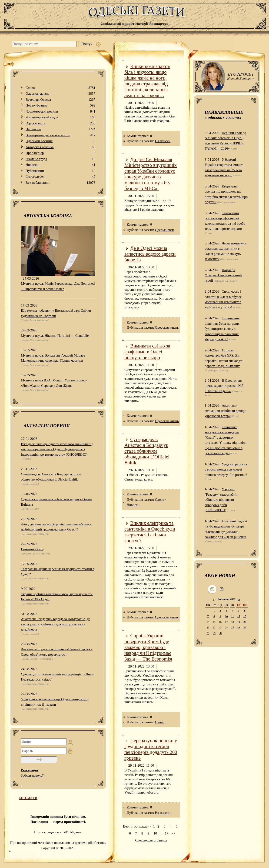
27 (245, 628)
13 (245, 616)
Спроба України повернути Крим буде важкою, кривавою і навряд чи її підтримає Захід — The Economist (148, 647)
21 (208, 628)
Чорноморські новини (60, 112)
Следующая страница (151, 840)
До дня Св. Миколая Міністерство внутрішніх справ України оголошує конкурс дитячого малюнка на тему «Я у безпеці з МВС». (151, 174)
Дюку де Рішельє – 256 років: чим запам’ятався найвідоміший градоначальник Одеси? (56, 527)
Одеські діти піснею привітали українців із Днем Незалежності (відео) (57, 677)
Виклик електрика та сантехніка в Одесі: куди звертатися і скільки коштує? (150, 532)
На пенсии (60, 129)
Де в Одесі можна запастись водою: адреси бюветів (150, 254)
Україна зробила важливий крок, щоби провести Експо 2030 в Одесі (57, 597)
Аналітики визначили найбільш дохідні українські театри (226, 411)
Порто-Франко (60, 105)
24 (226, 628)
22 (214, 628)
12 (239, 616)
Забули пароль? (32, 775)
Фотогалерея (60, 177)
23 (220, 628)
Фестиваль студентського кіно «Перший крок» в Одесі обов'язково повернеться (57, 652)
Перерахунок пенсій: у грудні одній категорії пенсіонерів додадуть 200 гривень (151, 749)
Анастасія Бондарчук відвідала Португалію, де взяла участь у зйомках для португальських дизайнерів (56, 624)
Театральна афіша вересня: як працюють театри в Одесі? (58, 572)
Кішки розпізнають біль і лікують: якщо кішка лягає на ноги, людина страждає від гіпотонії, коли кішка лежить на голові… (147, 81)
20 (245, 622)
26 (239, 628)
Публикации (60, 171)
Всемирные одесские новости (60, 135)
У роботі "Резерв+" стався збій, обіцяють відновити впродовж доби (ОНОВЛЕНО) (221, 500)
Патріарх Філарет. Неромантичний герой (223, 275)
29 (214, 633)
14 (208, 622)
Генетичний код (33, 549)
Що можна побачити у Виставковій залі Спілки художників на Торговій (56, 313)
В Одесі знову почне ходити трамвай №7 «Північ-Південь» (224, 386)
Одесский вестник (60, 141)
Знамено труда (60, 159)
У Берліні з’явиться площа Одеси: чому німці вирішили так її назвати (55, 702)
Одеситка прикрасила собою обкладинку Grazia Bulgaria (56, 502)
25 (232, 628)
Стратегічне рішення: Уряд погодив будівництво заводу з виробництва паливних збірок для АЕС (222, 329)
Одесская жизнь (60, 94)
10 (155, 833)
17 (167, 833)
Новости (60, 165)
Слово (60, 88)
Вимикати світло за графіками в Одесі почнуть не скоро (147, 352)
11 (232, 616)
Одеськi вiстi (60, 123)
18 (232, 622)
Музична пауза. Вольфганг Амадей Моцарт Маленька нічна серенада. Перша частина (53, 358)
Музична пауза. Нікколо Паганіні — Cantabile (55, 336)
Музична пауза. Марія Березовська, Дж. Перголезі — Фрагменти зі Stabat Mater (58, 286)
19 (239, 622)
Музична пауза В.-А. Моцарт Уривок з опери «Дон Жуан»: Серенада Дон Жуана (54, 383)
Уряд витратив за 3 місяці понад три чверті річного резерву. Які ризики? (226, 469)
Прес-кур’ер (60, 153)
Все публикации (60, 183)
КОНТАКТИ (28, 798)
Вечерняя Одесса (60, 100)
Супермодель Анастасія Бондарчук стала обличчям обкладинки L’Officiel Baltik (51, 477)
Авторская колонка (60, 147)
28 (208, 633)
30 (220, 633)
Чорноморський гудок (60, 117)
